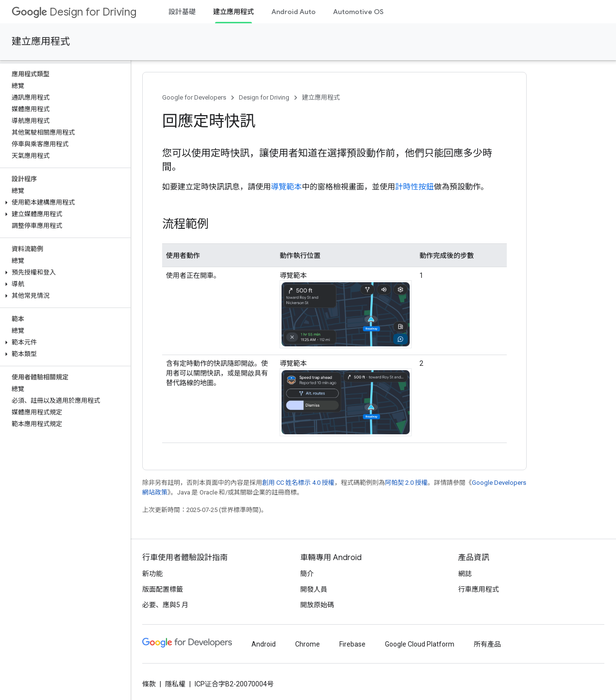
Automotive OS (358, 12)
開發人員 (314, 589)
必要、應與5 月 (165, 605)
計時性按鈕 (415, 187)
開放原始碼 (317, 605)
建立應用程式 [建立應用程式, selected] (233, 12)
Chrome (308, 644)
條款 (149, 684)
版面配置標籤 (163, 589)
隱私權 (175, 684)
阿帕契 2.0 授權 (406, 483)
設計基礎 (182, 12)
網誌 (465, 574)
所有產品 (487, 644)
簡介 (307, 574)
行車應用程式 (479, 589)
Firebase (352, 644)
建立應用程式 (41, 42)
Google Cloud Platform (420, 644)
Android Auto (293, 12)
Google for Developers (194, 97)
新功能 (152, 574)
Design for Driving (74, 12)
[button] (63, 203)
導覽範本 (286, 187)
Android (264, 644)
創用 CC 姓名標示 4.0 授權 (298, 483)
